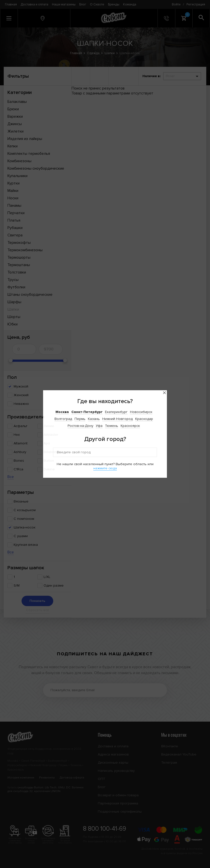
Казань (94, 419)
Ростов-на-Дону (80, 426)
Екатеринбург (116, 412)
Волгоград (63, 419)
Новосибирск (141, 412)
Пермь (80, 419)
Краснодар (144, 419)
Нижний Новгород (118, 419)
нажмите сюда (105, 468)
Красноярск (130, 426)
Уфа (99, 426)
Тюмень (112, 426)
